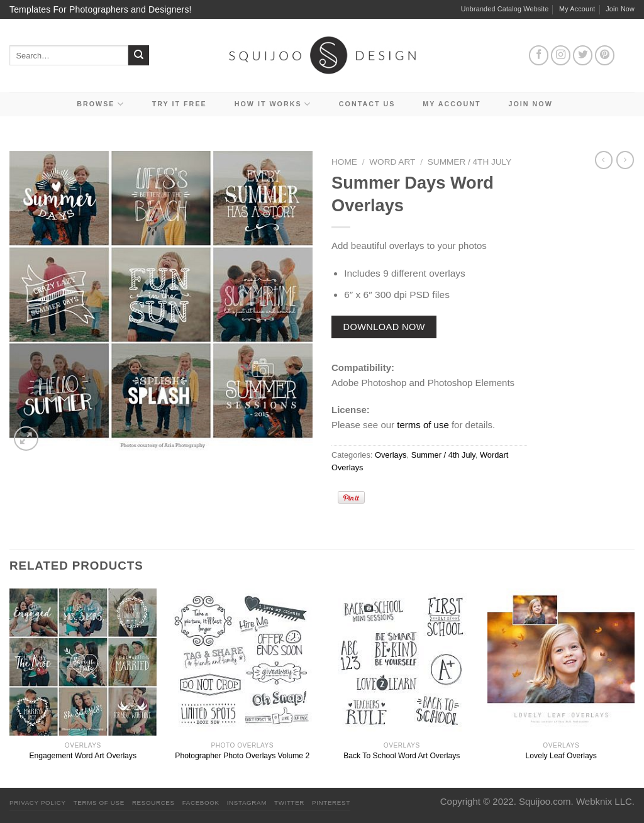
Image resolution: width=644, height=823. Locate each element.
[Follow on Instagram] (561, 55)
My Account (577, 9)
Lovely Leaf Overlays (561, 756)
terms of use (423, 425)
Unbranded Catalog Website (505, 9)
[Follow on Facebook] (539, 55)
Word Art (392, 162)
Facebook (201, 803)
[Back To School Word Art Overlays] (402, 662)
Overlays (391, 455)
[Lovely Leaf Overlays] (561, 662)
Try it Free (180, 104)
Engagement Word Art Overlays (83, 756)
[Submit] (139, 56)
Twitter (289, 803)
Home (344, 162)
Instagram (247, 803)
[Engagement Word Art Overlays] (83, 662)
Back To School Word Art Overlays (402, 756)
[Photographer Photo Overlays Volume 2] (242, 662)
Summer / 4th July (469, 162)
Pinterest (331, 803)
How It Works (273, 104)
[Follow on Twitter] (583, 55)
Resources (153, 803)
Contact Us (367, 104)
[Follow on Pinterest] (605, 55)
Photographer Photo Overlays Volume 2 (242, 756)
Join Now (620, 9)
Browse (101, 104)
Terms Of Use (99, 803)
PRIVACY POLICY (38, 803)
